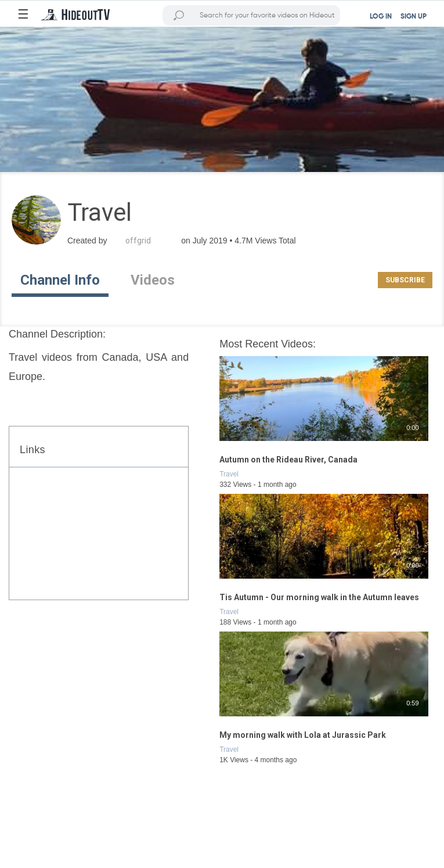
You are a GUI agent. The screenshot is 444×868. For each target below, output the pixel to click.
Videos (153, 280)
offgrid (138, 241)
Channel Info (60, 280)
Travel (229, 474)
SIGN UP (414, 17)
